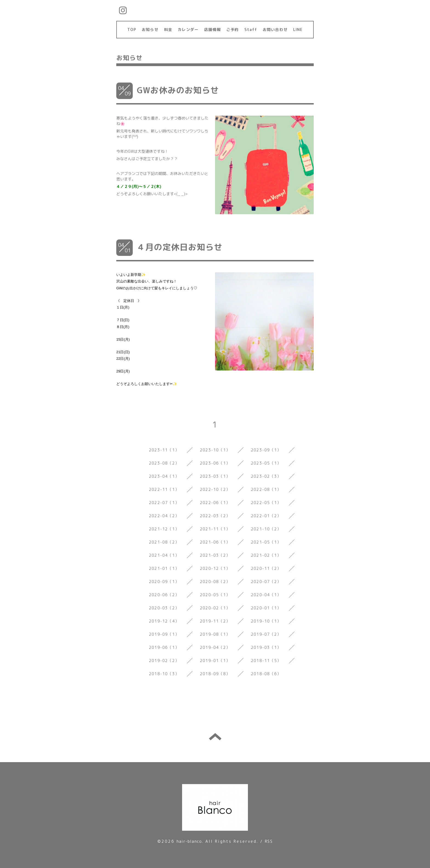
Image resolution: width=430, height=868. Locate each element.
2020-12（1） (215, 568)
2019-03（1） (266, 647)
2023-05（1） (266, 463)
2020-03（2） (164, 608)
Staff (251, 29)
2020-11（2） (266, 568)
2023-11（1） (164, 450)
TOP (132, 29)
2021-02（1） (266, 555)
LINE (298, 29)
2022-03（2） (215, 516)
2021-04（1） (164, 555)
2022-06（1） (215, 503)
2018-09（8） (215, 674)
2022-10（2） (215, 489)
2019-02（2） (164, 661)
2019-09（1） (164, 634)
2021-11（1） (215, 529)
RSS (269, 841)
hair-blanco (189, 841)
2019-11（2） (215, 621)
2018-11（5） (266, 661)
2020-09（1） (164, 582)
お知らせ (150, 29)
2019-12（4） (164, 621)
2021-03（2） (215, 555)
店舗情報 (212, 29)
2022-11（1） (164, 489)
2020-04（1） (266, 595)
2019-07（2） (266, 634)
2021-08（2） (164, 542)
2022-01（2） (266, 516)
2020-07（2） (266, 582)
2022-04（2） (164, 516)
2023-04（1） (164, 476)
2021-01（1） (164, 568)
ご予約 (233, 29)
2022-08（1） (266, 489)
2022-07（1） (164, 503)
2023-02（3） (266, 476)
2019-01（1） (215, 661)
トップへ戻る (215, 737)
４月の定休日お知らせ (180, 247)
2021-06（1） (215, 542)
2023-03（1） (215, 476)
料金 (168, 29)
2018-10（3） (164, 674)
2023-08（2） (164, 463)
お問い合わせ (275, 29)
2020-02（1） (215, 608)
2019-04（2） (215, 647)
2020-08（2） (215, 582)
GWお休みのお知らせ (178, 90)
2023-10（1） (215, 450)
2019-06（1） (164, 647)
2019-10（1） (266, 621)
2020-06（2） (164, 595)
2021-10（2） (266, 529)
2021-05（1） (266, 542)
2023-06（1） (215, 463)
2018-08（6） (266, 674)
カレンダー (188, 29)
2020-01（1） (266, 608)
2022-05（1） (266, 503)
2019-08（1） (215, 634)
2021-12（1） (164, 529)
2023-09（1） (266, 450)
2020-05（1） (215, 595)
